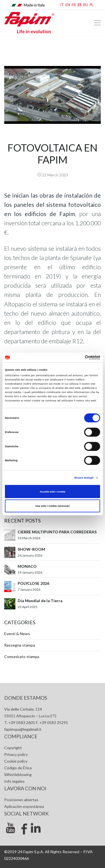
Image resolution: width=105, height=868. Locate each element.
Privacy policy (16, 754)
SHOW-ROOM (31, 549)
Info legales (14, 781)
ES (80, 5)
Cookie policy (16, 761)
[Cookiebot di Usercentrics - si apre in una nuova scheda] (76, 358)
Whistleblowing (18, 774)
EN (68, 5)
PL (91, 5)
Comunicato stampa (22, 657)
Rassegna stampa (20, 645)
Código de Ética (18, 768)
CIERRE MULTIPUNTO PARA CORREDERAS (57, 532)
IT (62, 5)
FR (74, 5)
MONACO (27, 566)
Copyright (13, 748)
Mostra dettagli (84, 478)
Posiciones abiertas (21, 800)
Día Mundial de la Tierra (40, 601)
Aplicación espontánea (24, 806)
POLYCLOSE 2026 (33, 583)
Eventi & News (17, 634)
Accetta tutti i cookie (53, 491)
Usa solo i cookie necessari (52, 506)
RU (86, 5)
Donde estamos (26, 698)
